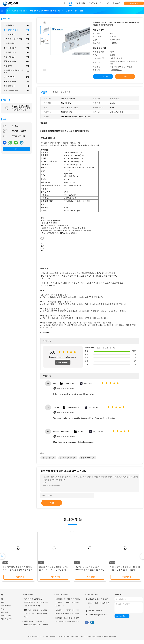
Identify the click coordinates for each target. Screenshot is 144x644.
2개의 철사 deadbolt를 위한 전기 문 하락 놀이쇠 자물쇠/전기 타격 (67, 620)
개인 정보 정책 (7, 619)
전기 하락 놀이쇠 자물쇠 (68, 458)
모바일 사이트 (6, 616)
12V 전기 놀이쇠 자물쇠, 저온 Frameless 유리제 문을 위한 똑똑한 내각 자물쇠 (89, 570)
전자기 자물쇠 (16, 25)
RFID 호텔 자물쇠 (16, 61)
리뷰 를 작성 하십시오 (63, 363)
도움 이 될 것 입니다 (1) (66, 388)
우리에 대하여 (6, 606)
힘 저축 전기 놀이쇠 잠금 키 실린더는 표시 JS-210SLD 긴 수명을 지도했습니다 (54, 570)
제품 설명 (54, 92)
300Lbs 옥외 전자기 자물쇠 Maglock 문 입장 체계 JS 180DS (36, 623)
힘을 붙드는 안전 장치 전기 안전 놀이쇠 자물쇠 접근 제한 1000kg (67, 612)
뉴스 (3, 609)
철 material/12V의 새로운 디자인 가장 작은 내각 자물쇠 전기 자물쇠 (21, 108)
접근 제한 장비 (16, 86)
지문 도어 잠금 (16, 57)
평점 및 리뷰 (66, 92)
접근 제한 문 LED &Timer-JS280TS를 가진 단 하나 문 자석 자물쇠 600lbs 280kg (36, 602)
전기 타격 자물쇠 (16, 48)
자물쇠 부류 (16, 66)
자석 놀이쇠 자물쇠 (48, 458)
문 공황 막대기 (16, 77)
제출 (52, 503)
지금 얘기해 (134, 3)
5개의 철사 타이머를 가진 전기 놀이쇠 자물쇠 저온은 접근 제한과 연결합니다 (68, 602)
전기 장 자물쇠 (16, 34)
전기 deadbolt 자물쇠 (88, 458)
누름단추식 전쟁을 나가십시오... (16, 71)
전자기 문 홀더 (16, 43)
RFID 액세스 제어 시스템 (16, 39)
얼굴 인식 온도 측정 (16, 90)
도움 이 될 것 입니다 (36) (66, 412)
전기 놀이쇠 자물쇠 (16, 30)
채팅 (16, 149)
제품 (3, 602)
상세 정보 (44, 92)
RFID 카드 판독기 (16, 81)
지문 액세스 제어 (16, 52)
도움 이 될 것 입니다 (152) (67, 437)
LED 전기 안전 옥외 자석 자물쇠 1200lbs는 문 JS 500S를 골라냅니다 (36, 613)
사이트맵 (4, 612)
